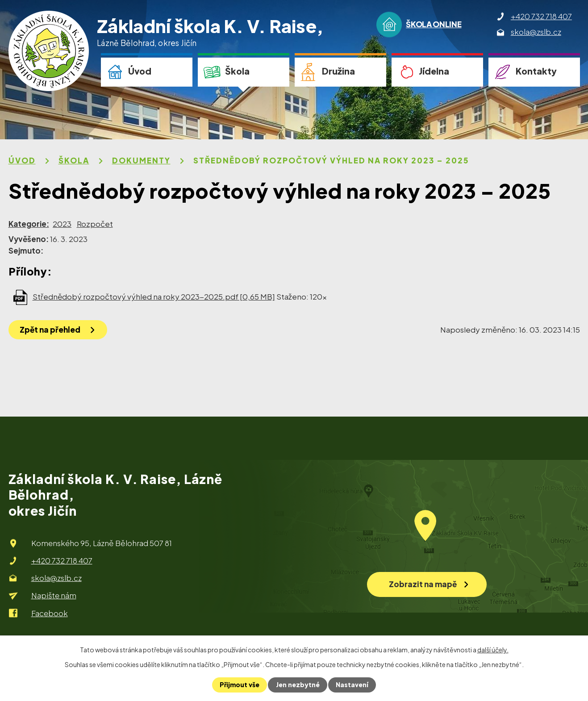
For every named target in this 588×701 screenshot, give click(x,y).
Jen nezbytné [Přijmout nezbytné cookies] (298, 685)
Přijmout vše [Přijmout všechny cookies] (240, 685)
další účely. (493, 650)
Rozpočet (95, 224)
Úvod (140, 71)
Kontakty (536, 71)
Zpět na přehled (50, 330)
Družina (338, 71)
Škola (237, 71)
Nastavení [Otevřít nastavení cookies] (352, 685)
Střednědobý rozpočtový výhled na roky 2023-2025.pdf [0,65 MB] (154, 296)
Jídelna (434, 71)
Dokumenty (141, 160)
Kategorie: (29, 224)
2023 (62, 224)
